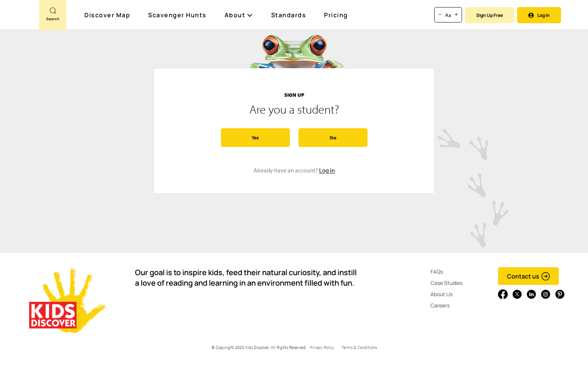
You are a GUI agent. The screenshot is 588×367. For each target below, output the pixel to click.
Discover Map (108, 15)
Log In (539, 15)
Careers (440, 305)
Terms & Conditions (359, 347)
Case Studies (446, 283)
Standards (289, 15)
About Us (442, 294)
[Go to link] (19, 18)
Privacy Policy (322, 347)
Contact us (529, 276)
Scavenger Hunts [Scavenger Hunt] (178, 15)
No (333, 138)
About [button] (239, 15)
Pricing (336, 15)
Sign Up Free (490, 15)
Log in (327, 170)
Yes (255, 138)
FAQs (437, 272)
